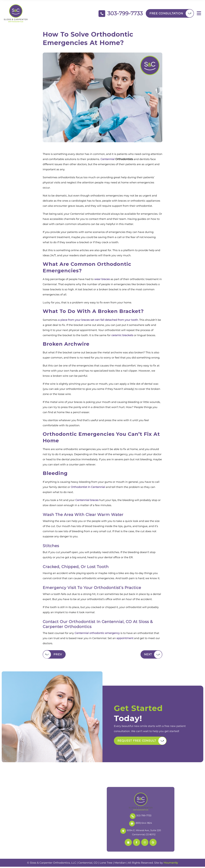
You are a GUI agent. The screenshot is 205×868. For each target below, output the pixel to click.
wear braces (102, 280)
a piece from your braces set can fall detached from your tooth (98, 321)
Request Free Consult (137, 742)
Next (147, 656)
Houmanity (171, 864)
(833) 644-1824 (141, 825)
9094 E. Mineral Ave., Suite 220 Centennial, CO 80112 (141, 833)
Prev (58, 656)
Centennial (108, 160)
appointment (125, 639)
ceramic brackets (122, 336)
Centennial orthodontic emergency (97, 634)
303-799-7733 (141, 817)
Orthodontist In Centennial (88, 488)
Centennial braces (87, 501)
